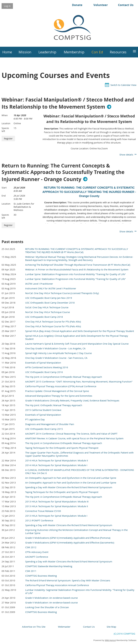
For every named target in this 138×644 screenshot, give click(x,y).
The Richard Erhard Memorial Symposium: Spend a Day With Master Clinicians (68, 580)
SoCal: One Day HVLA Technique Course (47, 307)
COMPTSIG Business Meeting (41, 576)
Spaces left (5, 130)
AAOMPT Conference (37, 557)
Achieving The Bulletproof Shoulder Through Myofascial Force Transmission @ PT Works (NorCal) (78, 265)
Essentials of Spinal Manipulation (43, 363)
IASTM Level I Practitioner (39, 284)
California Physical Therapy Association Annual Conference (57, 585)
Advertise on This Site (34, 627)
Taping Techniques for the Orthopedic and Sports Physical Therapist (62, 448)
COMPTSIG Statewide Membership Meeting (49, 566)
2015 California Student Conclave (43, 410)
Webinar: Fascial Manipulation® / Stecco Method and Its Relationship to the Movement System (68, 103)
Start (4, 188)
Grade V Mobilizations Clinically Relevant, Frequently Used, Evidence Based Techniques (72, 400)
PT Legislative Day (35, 419)
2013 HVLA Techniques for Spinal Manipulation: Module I (56, 516)
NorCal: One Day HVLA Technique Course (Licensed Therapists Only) (62, 293)
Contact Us (126, 5)
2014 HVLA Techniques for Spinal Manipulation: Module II (57, 460)
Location (6, 123)
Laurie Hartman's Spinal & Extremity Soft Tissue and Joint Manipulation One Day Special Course (77, 344)
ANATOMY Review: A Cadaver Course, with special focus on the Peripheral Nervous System (74, 438)
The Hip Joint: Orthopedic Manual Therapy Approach (54, 405)
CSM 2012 (31, 547)
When (5, 115)
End (4, 196)
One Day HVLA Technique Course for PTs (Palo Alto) (53, 322)
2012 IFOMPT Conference (39, 520)
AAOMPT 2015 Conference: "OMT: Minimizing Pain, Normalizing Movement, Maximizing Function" (79, 382)
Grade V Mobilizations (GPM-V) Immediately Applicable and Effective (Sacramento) (70, 543)
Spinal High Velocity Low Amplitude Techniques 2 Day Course (58, 353)
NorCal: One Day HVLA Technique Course (47, 312)
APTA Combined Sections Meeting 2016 (47, 367)
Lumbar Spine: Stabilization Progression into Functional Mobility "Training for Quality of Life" (75, 274)
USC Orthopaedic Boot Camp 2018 (44, 317)
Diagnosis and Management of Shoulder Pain (50, 424)
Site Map (111, 627)
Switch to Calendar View (123, 85)
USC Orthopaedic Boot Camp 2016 (44, 372)
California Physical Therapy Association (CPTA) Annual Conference (61, 386)
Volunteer (101, 5)
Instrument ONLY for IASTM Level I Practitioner (51, 288)
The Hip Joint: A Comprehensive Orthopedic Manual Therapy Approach (64, 377)
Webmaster (64, 627)
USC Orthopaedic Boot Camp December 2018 (50, 303)
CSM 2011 (31, 571)
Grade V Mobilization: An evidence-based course (51, 598)
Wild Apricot (110, 640)
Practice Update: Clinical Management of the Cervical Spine (57, 391)
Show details (126, 155)
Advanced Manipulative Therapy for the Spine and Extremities (59, 396)
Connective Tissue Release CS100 (43, 511)
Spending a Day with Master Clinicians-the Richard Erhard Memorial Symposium (69, 487)
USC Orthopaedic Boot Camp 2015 (44, 429)
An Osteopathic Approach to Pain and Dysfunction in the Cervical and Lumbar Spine (71, 478)
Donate (77, 5)
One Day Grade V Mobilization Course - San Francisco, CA (56, 358)
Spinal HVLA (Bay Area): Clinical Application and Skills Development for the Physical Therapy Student (80, 331)
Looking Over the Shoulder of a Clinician (47, 607)
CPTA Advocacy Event (37, 552)
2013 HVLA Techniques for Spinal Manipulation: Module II (57, 506)
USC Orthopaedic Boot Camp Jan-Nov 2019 (49, 298)
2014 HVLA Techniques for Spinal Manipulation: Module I (56, 465)
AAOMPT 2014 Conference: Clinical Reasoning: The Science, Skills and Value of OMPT (71, 434)
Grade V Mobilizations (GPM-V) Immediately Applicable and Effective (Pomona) (68, 538)
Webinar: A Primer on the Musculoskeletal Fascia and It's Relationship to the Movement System (77, 269)
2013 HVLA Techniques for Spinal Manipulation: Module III (57, 501)
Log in (7, 6)
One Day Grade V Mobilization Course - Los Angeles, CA (55, 348)
